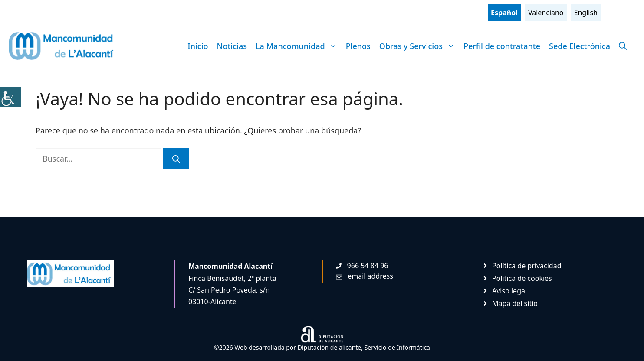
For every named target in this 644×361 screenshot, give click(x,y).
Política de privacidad (527, 266)
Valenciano (546, 13)
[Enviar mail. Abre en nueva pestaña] (365, 276)
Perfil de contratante (502, 46)
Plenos (358, 46)
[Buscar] (176, 159)
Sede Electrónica (580, 46)
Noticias (232, 46)
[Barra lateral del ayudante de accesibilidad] (10, 97)
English (586, 13)
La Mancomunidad (299, 46)
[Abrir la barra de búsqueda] (623, 46)
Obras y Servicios (419, 46)
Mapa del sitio (515, 303)
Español (504, 13)
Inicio (198, 46)
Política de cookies (522, 278)
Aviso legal (509, 291)
